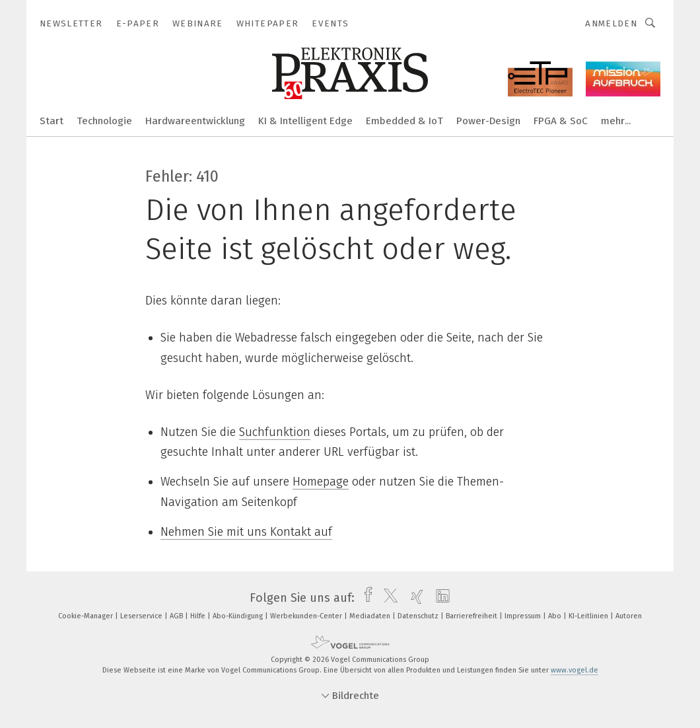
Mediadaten (371, 616)
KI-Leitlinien (589, 616)
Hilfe (199, 616)
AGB (177, 616)
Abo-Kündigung (239, 616)
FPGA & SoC (561, 121)
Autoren (629, 616)
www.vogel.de (575, 670)
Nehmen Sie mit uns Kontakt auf (246, 532)
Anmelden (611, 23)
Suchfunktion (275, 432)
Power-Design (488, 121)
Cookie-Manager (87, 616)
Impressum (524, 616)
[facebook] (365, 598)
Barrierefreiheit (472, 616)
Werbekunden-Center (307, 616)
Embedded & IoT (404, 121)
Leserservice (142, 616)
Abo (556, 616)
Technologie (104, 121)
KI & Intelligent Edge (305, 121)
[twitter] (387, 598)
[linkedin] (439, 598)
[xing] (414, 598)
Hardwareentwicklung (195, 121)
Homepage (321, 482)
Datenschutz (419, 616)
